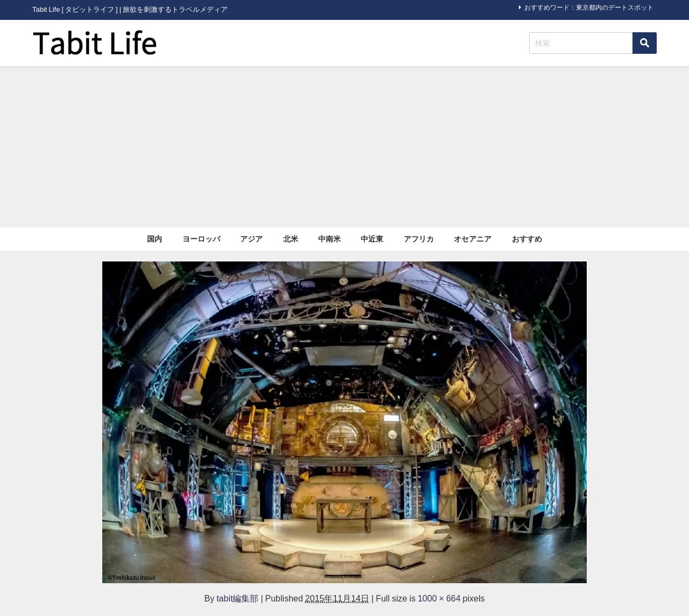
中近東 (372, 239)
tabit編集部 (237, 598)
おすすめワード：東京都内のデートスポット (589, 8)
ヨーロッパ (201, 239)
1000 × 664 (439, 598)
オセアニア (473, 239)
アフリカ (419, 239)
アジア (251, 239)
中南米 (329, 239)
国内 (154, 239)
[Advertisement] (344, 147)
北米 (291, 239)
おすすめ (527, 239)
